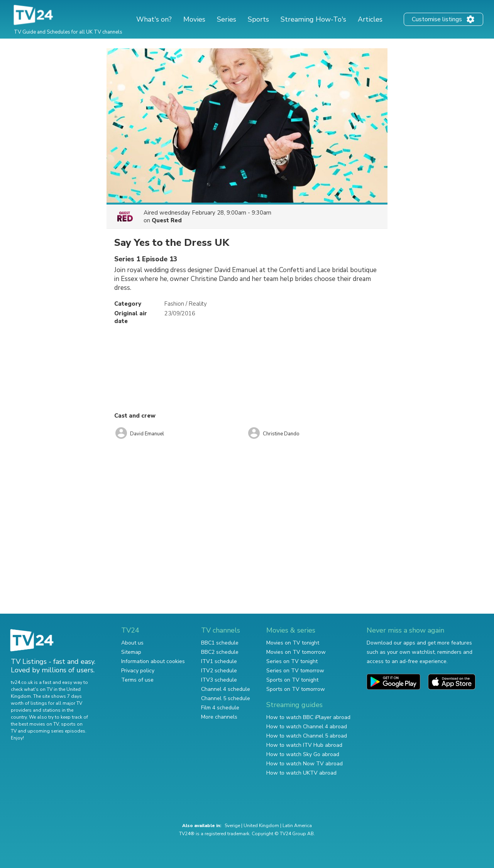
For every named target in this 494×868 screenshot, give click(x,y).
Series (227, 19)
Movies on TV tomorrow (296, 652)
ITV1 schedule (219, 661)
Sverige (232, 826)
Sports (258, 19)
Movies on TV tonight (293, 643)
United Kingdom (261, 826)
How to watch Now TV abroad (305, 764)
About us (132, 643)
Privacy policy (138, 671)
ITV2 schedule (219, 671)
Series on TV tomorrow (295, 671)
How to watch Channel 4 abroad (307, 727)
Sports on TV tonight (292, 680)
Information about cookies (153, 661)
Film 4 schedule (220, 708)
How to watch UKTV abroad (301, 773)
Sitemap (131, 652)
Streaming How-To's (313, 19)
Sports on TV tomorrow (296, 689)
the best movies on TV (35, 724)
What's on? (154, 19)
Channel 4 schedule (226, 689)
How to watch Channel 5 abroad (307, 736)
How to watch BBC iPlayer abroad (308, 717)
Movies (194, 19)
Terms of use (137, 680)
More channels (219, 717)
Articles (370, 19)
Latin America (297, 826)
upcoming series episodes (56, 731)
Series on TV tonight (292, 661)
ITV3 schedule (219, 680)
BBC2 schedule (220, 652)
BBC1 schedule (220, 643)
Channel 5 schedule (226, 698)
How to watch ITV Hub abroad (304, 745)
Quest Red (167, 220)
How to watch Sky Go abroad (303, 754)
